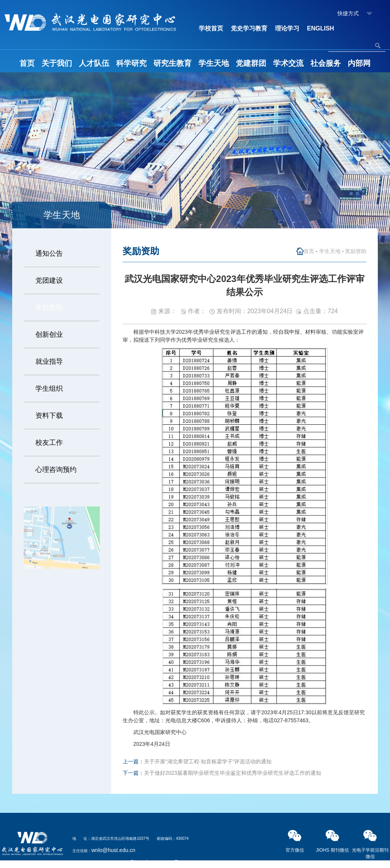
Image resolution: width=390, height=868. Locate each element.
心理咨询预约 (56, 470)
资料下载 (49, 416)
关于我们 (57, 63)
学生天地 (214, 63)
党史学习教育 (249, 28)
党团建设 (49, 280)
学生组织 (49, 389)
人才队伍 (94, 63)
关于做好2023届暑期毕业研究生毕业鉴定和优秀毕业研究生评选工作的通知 (233, 773)
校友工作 (49, 443)
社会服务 (326, 63)
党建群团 (251, 63)
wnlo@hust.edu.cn (113, 850)
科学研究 (131, 63)
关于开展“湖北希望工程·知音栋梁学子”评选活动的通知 (208, 761)
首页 (27, 63)
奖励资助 (49, 307)
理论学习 (287, 28)
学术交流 (288, 63)
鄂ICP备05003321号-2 (157, 862)
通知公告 (49, 253)
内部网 (359, 63)
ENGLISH (320, 28)
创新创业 (49, 334)
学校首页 (211, 28)
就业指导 (49, 362)
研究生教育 (173, 63)
